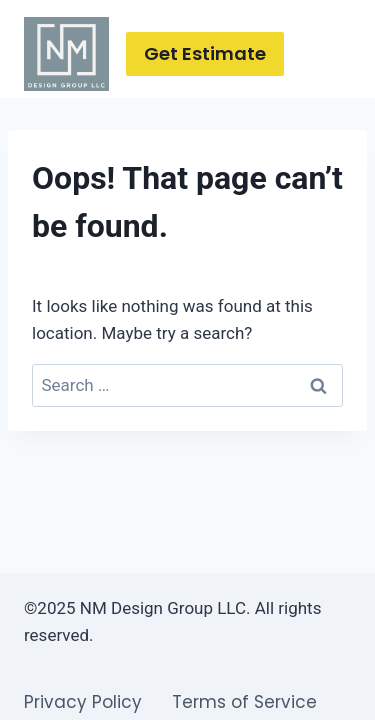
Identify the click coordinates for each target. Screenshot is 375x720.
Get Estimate (205, 53)
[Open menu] (332, 53)
